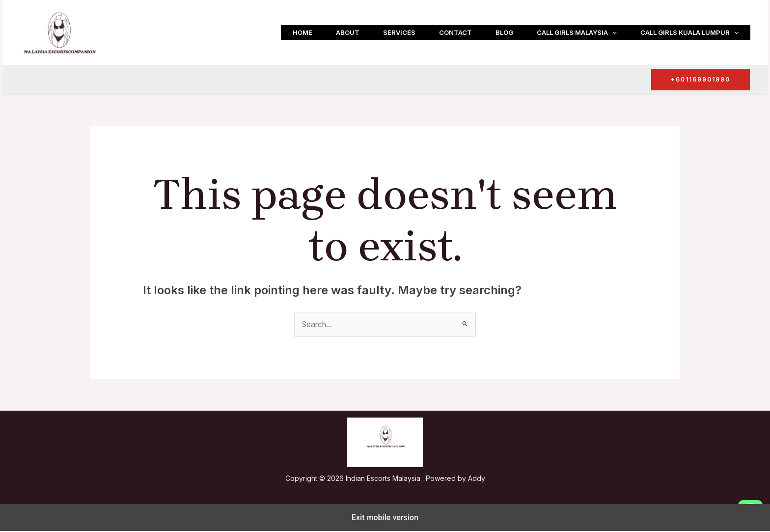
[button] (612, 32)
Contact (455, 32)
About (348, 32)
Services (399, 32)
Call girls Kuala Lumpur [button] (689, 32)
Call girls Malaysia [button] (577, 32)
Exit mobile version (385, 518)
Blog (504, 32)
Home (302, 32)
